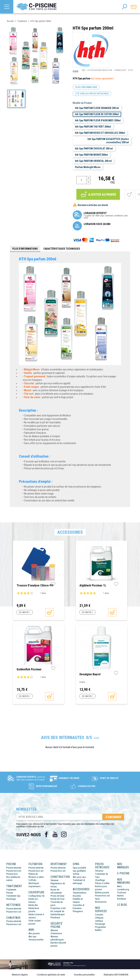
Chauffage (100, 880)
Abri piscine (34, 933)
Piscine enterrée (14, 868)
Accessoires (101, 902)
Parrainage (100, 924)
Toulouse (121, 893)
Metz (119, 886)
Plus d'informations (86, 87)
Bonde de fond (57, 899)
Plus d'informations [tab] (25, 249)
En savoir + (25, 612)
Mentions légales (20, 975)
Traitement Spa (13, 896)
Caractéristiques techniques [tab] (62, 249)
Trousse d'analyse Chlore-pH (35, 585)
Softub (76, 874)
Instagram (64, 834)
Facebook (46, 834)
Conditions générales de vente (51, 975)
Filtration (99, 871)
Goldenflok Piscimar (29, 669)
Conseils (99, 915)
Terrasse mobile (36, 940)
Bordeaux (122, 899)
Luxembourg (123, 889)
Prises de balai (57, 896)
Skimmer (55, 880)
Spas (97, 899)
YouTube (55, 834)
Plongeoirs (78, 911)
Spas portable (79, 868)
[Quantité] (81, 180)
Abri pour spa (79, 877)
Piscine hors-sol (14, 871)
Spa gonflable (79, 871)
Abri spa (32, 936)
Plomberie (55, 918)
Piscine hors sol (14, 912)
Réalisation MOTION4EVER (116, 975)
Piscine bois (12, 874)
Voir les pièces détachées (92, 94)
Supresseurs (34, 886)
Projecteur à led (58, 908)
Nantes (120, 896)
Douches (77, 896)
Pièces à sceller (102, 883)
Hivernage (11, 899)
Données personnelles (84, 975)
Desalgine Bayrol (90, 674)
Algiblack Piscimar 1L (93, 585)
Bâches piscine (102, 893)
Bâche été (33, 905)
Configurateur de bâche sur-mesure (36, 899)
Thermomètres (79, 893)
